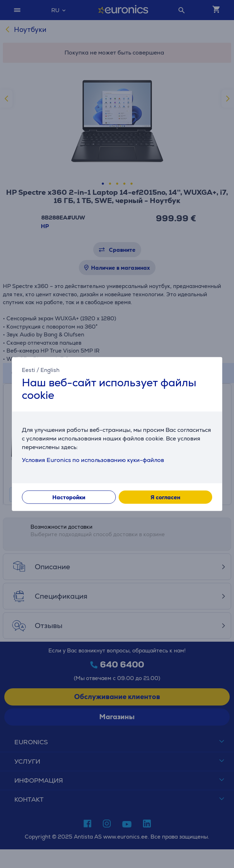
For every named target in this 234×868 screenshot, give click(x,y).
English (50, 370)
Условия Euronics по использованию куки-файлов (93, 460)
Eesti (28, 370)
